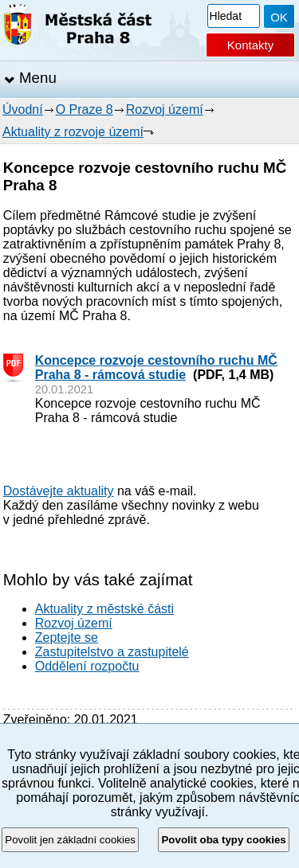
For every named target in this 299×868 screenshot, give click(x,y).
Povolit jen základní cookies (70, 840)
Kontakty (250, 45)
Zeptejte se (67, 637)
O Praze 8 (85, 109)
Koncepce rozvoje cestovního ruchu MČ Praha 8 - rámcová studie (156, 368)
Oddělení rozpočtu (87, 666)
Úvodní (23, 109)
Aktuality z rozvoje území (73, 132)
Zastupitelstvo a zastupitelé (112, 652)
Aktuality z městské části (104, 609)
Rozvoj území (165, 109)
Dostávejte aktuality (59, 491)
